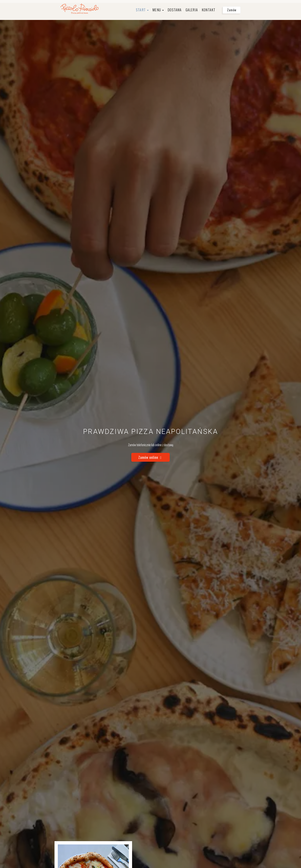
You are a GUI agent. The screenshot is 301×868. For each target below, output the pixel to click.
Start (142, 10)
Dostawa (175, 10)
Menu (158, 10)
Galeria (192, 10)
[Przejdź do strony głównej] (79, 9)
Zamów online (150, 457)
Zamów (232, 10)
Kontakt (209, 10)
